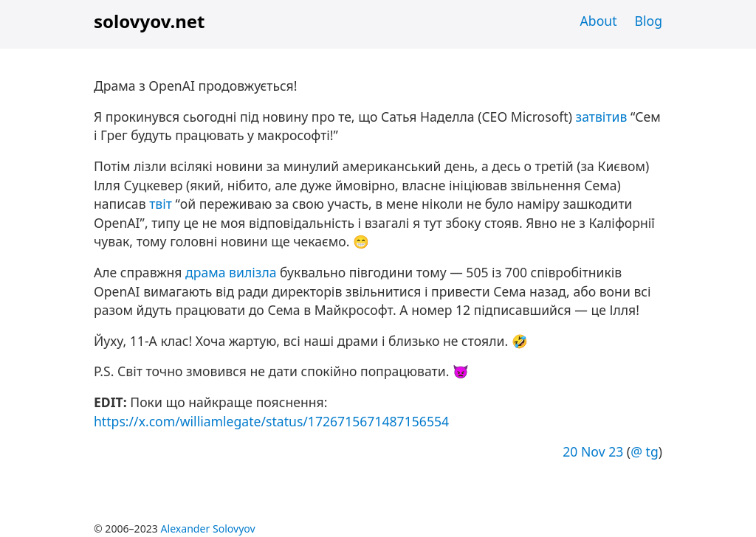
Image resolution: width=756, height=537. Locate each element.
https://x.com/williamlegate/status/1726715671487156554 (271, 421)
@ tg (645, 451)
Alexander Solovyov (208, 529)
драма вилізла (231, 272)
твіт (161, 204)
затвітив (602, 117)
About (599, 21)
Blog (649, 21)
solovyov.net (149, 21)
